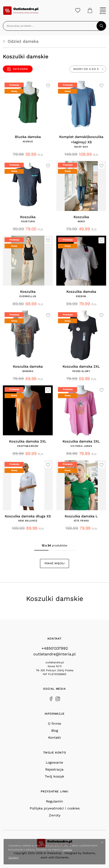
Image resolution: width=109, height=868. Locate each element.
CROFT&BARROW (28, 446)
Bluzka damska (28, 137)
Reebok (81, 296)
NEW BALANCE (28, 521)
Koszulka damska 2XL (81, 367)
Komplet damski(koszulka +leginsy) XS (81, 140)
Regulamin (54, 801)
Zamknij (14, 858)
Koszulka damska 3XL (81, 441)
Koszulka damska (81, 292)
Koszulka (28, 217)
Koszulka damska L (81, 516)
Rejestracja (54, 769)
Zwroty (55, 815)
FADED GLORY (81, 371)
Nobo (81, 221)
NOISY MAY (81, 147)
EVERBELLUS (28, 296)
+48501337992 (55, 648)
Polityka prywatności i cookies (55, 808)
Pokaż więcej (55, 563)
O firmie (54, 724)
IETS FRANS (81, 521)
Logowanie (54, 762)
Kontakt (54, 737)
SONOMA (28, 371)
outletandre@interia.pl (54, 654)
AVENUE (28, 141)
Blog (55, 730)
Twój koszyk (54, 776)
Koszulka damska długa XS (28, 516)
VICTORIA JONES (81, 446)
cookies (67, 850)
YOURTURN (28, 221)
